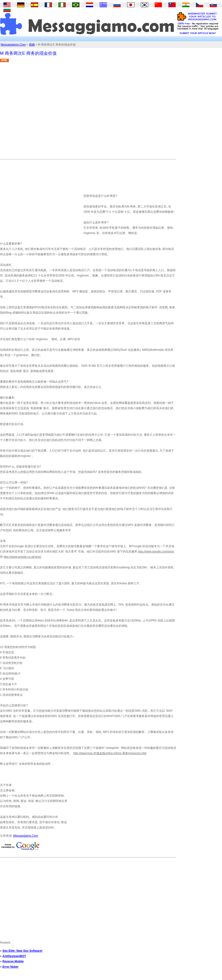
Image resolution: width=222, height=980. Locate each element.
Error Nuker (10, 967)
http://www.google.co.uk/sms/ (22, 557)
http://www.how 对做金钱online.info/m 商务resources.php (110, 753)
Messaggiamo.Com (13, 45)
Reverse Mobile (13, 961)
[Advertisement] (45, 113)
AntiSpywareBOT (14, 956)
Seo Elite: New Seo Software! (22, 951)
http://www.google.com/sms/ (156, 552)
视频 (32, 45)
